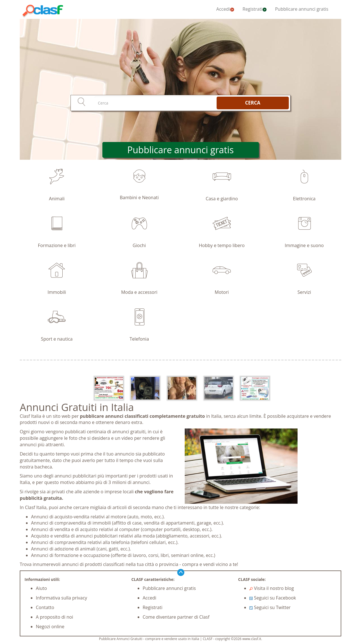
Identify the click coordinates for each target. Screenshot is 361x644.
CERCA (253, 103)
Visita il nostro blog (272, 588)
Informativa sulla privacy (61, 598)
